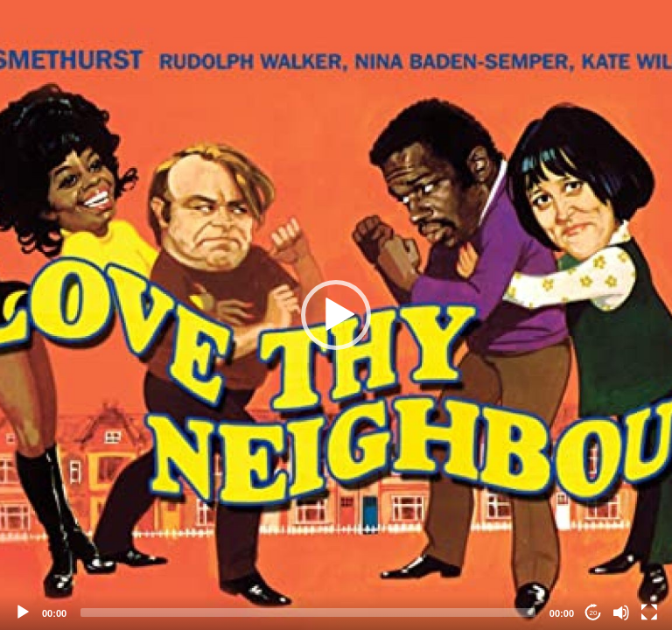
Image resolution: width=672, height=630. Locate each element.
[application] (336, 315)
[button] (336, 315)
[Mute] (621, 612)
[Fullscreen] (649, 612)
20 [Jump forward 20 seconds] (594, 613)
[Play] (23, 612)
